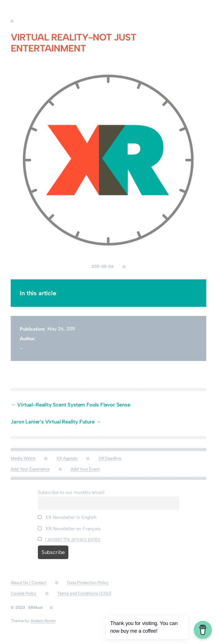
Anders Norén (43, 621)
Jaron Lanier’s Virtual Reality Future (53, 422)
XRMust (35, 607)
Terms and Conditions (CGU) (84, 593)
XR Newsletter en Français (69, 529)
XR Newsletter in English (67, 517)
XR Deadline (110, 458)
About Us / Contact (29, 583)
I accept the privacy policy (73, 539)
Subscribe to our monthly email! (71, 492)
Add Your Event (85, 469)
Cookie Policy (24, 593)
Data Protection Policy (88, 583)
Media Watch (23, 458)
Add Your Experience (30, 469)
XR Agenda (67, 458)
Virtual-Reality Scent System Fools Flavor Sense (74, 405)
